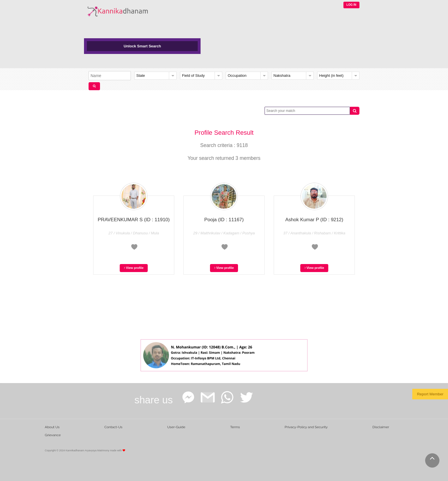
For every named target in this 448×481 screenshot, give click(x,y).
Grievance (53, 435)
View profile (134, 268)
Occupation (237, 76)
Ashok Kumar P (314, 220)
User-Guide (176, 427)
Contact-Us (113, 427)
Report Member (430, 394)
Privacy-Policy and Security (306, 427)
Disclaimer (381, 427)
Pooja (224, 220)
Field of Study (193, 76)
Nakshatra (282, 76)
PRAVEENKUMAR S (134, 220)
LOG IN (351, 5)
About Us (52, 427)
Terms (235, 427)
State (141, 76)
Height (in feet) (331, 76)
